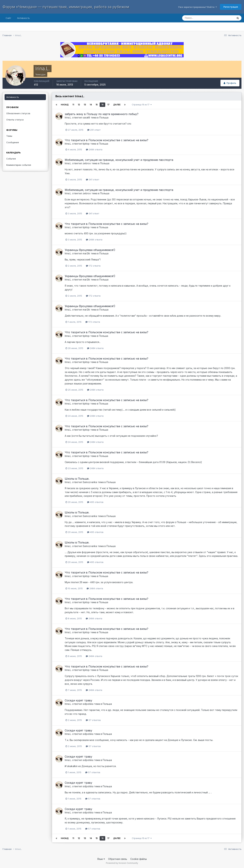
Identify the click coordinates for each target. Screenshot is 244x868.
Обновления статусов (18, 113)
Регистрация (231, 7)
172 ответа (93, 266)
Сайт (8, 18)
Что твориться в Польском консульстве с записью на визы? (106, 140)
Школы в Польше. (77, 479)
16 (102, 105)
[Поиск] (205, 18)
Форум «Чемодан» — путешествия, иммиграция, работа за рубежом (66, 7)
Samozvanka (90, 482)
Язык (101, 859)
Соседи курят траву (78, 700)
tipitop (86, 144)
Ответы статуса (15, 120)
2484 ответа (94, 149)
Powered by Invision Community (122, 863)
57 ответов (93, 720)
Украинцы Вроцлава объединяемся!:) (90, 250)
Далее (117, 105)
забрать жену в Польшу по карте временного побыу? (102, 114)
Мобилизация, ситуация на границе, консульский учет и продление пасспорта (119, 160)
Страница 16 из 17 (142, 105)
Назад (65, 105)
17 (108, 105)
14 (91, 105)
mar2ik (86, 253)
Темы (9, 136)
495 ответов (95, 502)
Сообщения (13, 142)
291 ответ (94, 130)
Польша (104, 117)
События (11, 159)
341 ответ (93, 180)
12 (79, 105)
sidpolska (88, 704)
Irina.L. (68, 117)
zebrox (87, 163)
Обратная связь (118, 859)
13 (85, 105)
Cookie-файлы (139, 859)
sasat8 (86, 117)
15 (97, 105)
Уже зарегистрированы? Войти (197, 7)
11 (73, 105)
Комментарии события (19, 165)
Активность (23, 18)
